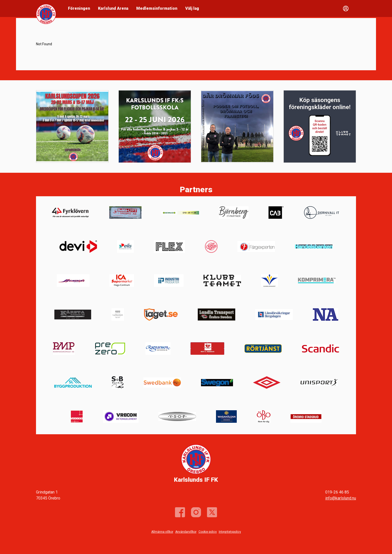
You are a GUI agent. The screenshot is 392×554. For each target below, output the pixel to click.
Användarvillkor (186, 532)
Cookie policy (208, 532)
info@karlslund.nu (341, 498)
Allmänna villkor (162, 532)
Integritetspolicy (230, 532)
